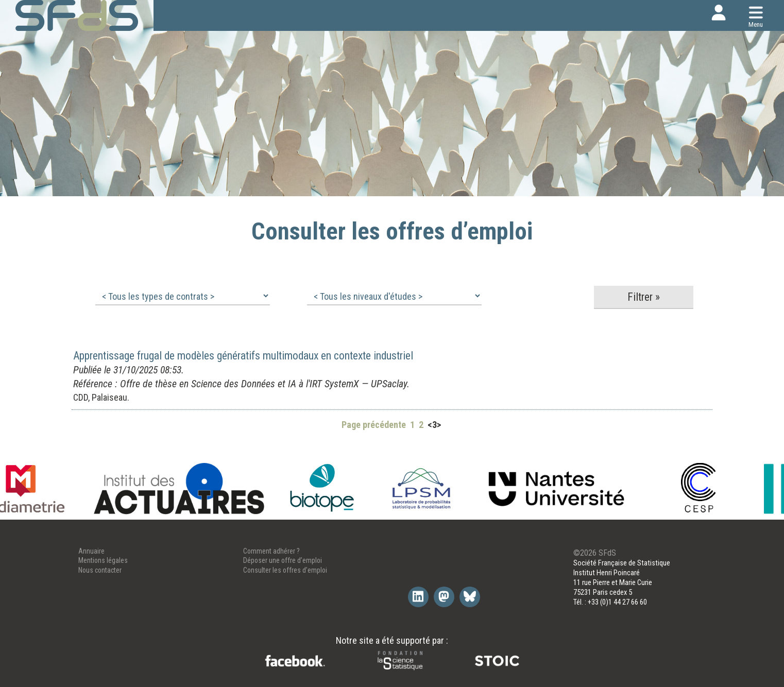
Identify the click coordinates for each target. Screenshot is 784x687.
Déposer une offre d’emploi (283, 560)
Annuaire (91, 551)
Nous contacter (100, 570)
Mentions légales (103, 560)
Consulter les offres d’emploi (285, 570)
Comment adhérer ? (271, 551)
